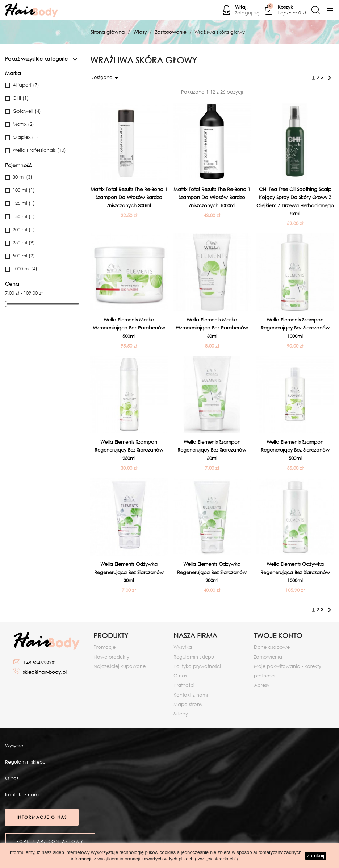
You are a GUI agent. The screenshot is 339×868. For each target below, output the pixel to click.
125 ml (24, 203)
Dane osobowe (272, 647)
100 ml (24, 190)
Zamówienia (268, 657)
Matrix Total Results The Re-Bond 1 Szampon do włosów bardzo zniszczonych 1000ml (212, 198)
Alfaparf (26, 85)
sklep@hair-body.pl (45, 672)
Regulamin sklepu (194, 657)
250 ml (24, 243)
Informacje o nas (42, 817)
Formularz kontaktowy (50, 842)
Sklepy (181, 714)
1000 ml (25, 269)
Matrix (23, 124)
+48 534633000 (39, 663)
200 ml (24, 230)
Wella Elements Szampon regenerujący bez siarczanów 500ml (295, 450)
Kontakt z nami (191, 695)
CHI (21, 98)
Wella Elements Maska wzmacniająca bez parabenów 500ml (129, 328)
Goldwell (27, 111)
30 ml (22, 177)
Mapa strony (188, 704)
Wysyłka (183, 647)
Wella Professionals (39, 150)
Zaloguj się (247, 13)
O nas (180, 676)
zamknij (316, 856)
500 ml (24, 256)
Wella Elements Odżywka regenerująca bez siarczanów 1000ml (295, 572)
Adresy (262, 685)
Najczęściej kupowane (120, 666)
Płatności (184, 685)
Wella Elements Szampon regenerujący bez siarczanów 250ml (129, 450)
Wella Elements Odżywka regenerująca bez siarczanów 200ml (212, 572)
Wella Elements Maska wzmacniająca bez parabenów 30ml (212, 328)
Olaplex (25, 137)
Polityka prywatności (197, 666)
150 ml (24, 217)
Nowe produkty (111, 657)
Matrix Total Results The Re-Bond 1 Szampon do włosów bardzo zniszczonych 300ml (129, 198)
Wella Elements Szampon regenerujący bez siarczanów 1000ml (295, 328)
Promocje (104, 647)
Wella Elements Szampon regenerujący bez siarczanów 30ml (212, 450)
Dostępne (106, 78)
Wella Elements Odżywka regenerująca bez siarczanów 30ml (129, 572)
